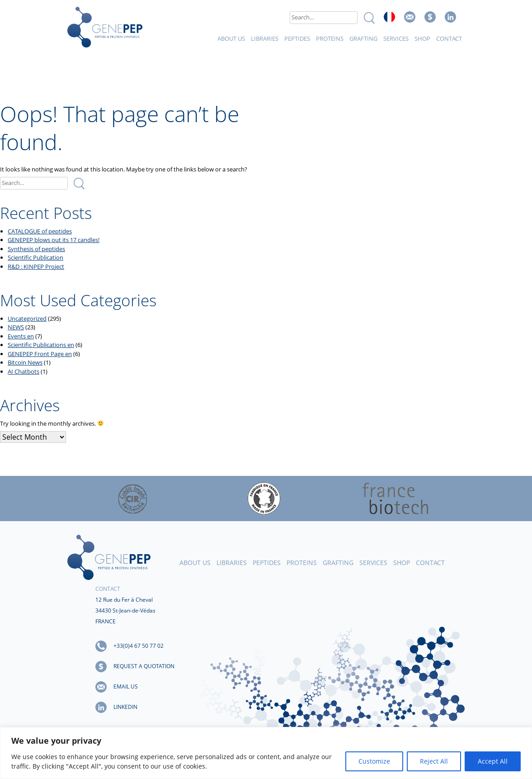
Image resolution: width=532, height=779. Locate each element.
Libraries (265, 38)
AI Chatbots (24, 371)
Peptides (297, 38)
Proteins (330, 38)
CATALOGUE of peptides (40, 231)
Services (396, 38)
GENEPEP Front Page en (40, 354)
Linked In (450, 17)
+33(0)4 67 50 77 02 (139, 646)
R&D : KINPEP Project (36, 266)
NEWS (16, 327)
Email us (410, 17)
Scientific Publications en (41, 345)
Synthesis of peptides (36, 249)
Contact (449, 38)
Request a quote (430, 17)
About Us (231, 38)
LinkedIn (125, 707)
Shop (422, 38)
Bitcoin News (25, 362)
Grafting (363, 38)
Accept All (493, 761)
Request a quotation (144, 666)
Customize (374, 761)
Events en (21, 336)
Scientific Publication (35, 257)
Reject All (434, 761)
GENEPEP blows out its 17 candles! (54, 240)
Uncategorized (27, 318)
